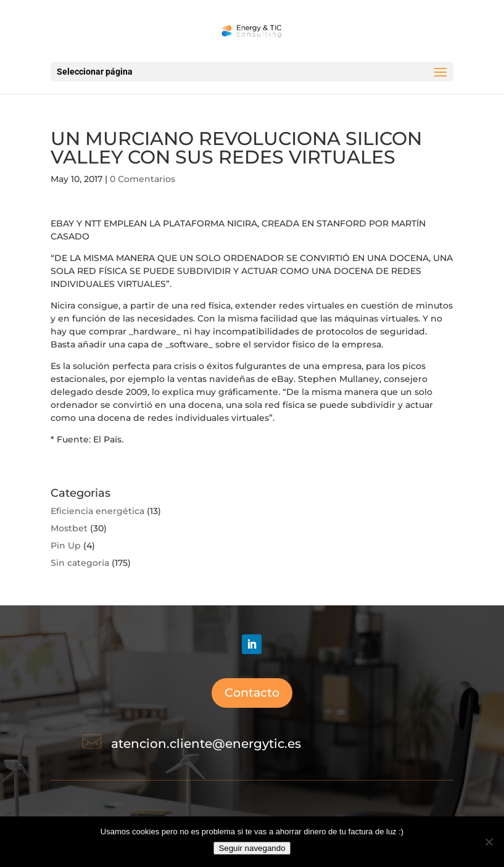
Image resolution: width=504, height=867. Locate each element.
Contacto (252, 693)
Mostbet (69, 528)
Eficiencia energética (97, 511)
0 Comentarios (143, 179)
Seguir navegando (252, 848)
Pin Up (66, 546)
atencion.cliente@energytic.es (206, 744)
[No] (489, 842)
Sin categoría (80, 563)
